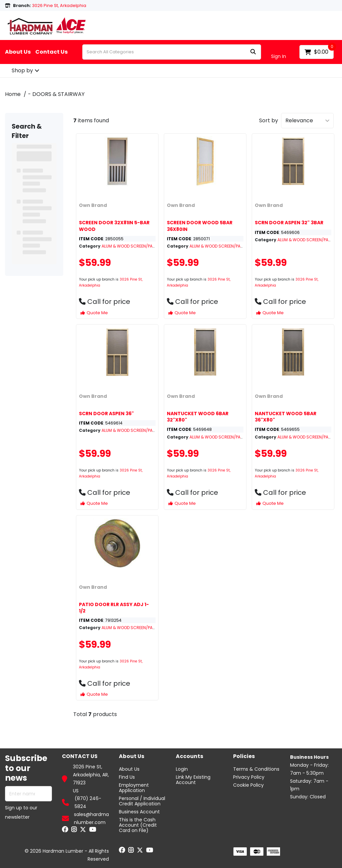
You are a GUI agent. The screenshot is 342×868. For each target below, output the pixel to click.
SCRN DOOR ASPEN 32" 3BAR (289, 223)
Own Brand (93, 205)
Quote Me (94, 313)
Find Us (127, 777)
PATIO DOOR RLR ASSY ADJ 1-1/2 (114, 608)
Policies (244, 757)
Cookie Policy (248, 785)
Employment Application (134, 788)
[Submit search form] (253, 52)
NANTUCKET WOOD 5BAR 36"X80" (286, 417)
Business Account (139, 812)
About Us (18, 52)
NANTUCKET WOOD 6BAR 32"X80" (198, 417)
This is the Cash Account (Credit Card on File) (138, 825)
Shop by (22, 70)
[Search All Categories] (172, 52)
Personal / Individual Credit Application (142, 801)
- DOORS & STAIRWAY (56, 94)
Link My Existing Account (193, 780)
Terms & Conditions (256, 769)
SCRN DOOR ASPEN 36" (106, 414)
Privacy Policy (249, 777)
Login (182, 769)
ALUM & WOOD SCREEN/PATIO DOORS (138, 246)
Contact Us (51, 52)
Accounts (189, 757)
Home (13, 94)
